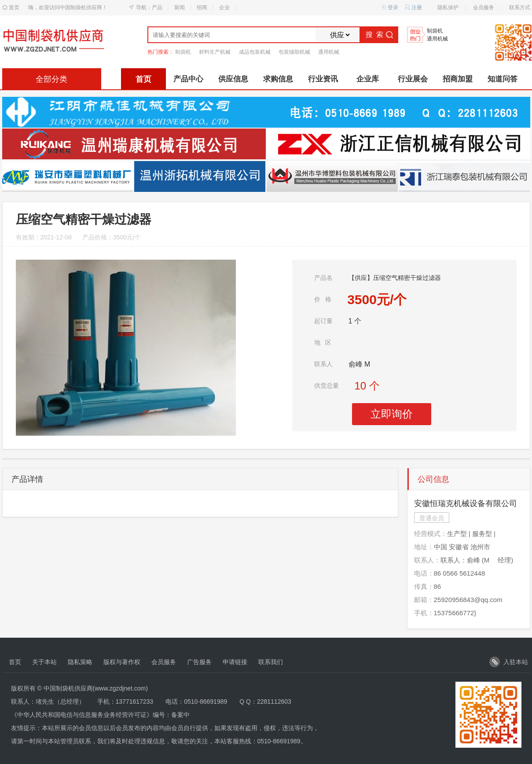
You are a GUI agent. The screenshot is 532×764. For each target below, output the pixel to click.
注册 (413, 8)
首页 (14, 7)
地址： (424, 547)
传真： (424, 586)
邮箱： (424, 600)
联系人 (323, 364)
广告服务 (199, 662)
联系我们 (271, 662)
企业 (224, 7)
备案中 (180, 715)
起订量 (323, 321)
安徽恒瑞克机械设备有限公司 (466, 503)
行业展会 (413, 79)
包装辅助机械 (294, 52)
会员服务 (484, 7)
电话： (424, 573)
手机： (424, 613)
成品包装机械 (255, 52)
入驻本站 (509, 662)
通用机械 (437, 39)
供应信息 (233, 79)
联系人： (427, 560)
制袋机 (435, 31)
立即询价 (392, 414)
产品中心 (188, 79)
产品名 (323, 278)
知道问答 (503, 79)
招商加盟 (458, 79)
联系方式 (520, 7)
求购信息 (278, 79)
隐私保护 (448, 7)
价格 (323, 299)
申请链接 (235, 662)
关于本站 (44, 662)
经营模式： (431, 534)
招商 (202, 7)
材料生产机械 (215, 52)
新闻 (180, 7)
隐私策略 (80, 662)
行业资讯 (323, 79)
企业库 (368, 79)
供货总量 (327, 386)
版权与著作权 (122, 662)
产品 (157, 7)
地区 (323, 342)
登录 (390, 8)
